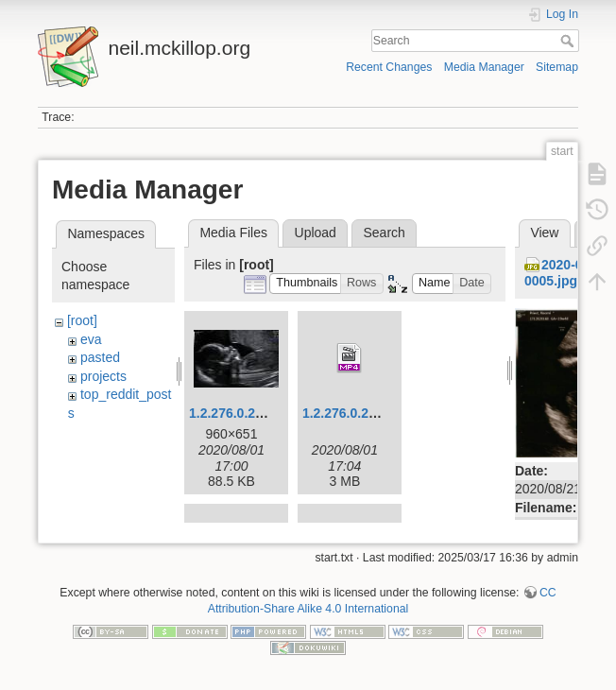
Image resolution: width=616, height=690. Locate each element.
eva (91, 339)
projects (103, 376)
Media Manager (484, 67)
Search (569, 41)
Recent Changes (389, 67)
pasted (100, 357)
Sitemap (557, 67)
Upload (316, 233)
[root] (82, 320)
